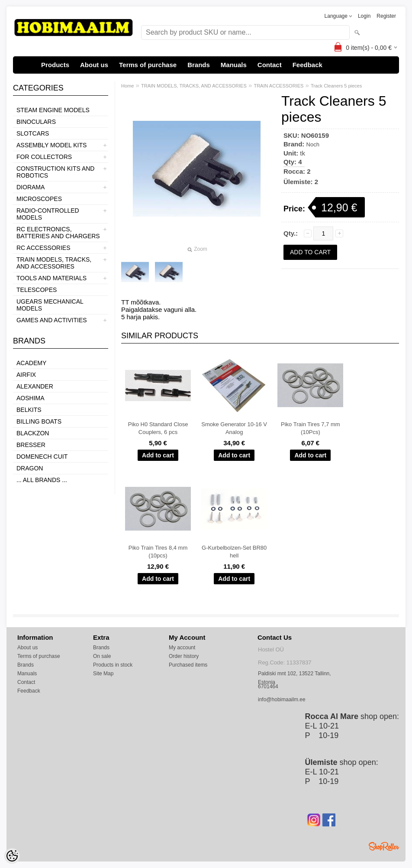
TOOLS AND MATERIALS (51, 278)
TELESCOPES (37, 290)
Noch (313, 144)
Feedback (307, 65)
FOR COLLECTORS (44, 157)
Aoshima (31, 398)
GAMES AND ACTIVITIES (52, 320)
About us (94, 65)
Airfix (26, 375)
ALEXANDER (35, 386)
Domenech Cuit (42, 457)
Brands (199, 65)
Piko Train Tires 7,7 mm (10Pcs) (311, 428)
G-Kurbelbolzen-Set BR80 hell (234, 552)
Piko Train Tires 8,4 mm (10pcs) (158, 552)
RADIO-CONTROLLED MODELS (48, 214)
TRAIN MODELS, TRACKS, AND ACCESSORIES (54, 263)
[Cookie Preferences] (12, 856)
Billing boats (39, 421)
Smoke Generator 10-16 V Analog (234, 428)
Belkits (29, 410)
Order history (184, 656)
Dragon (30, 468)
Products (55, 65)
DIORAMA (31, 187)
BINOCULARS (36, 122)
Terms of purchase (148, 65)
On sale (102, 656)
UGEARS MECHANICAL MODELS (50, 305)
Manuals (234, 65)
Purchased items (188, 665)
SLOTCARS (33, 133)
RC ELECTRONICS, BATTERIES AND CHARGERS (58, 233)
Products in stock (113, 665)
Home (127, 86)
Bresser (31, 445)
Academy (31, 363)
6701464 (268, 687)
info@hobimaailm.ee (282, 700)
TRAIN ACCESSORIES (278, 86)
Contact (270, 65)
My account (182, 648)
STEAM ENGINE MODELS (53, 110)
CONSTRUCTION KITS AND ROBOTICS (55, 172)
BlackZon (33, 433)
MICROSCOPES (39, 199)
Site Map (103, 674)
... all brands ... (42, 480)
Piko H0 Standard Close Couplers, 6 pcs (158, 428)
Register (386, 16)
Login (364, 16)
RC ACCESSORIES (43, 248)
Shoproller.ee (384, 846)
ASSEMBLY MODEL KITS (51, 145)
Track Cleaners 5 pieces (336, 86)
